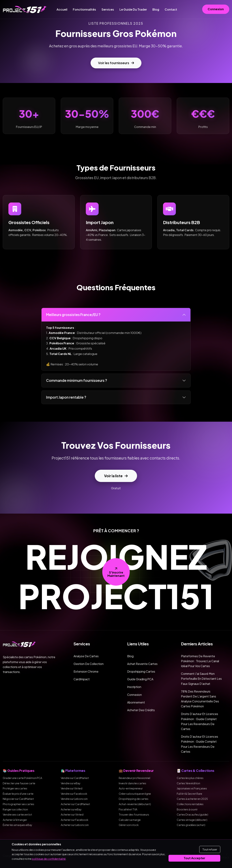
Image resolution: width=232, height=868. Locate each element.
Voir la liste (116, 476)
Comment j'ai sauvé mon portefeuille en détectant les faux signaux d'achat (201, 679)
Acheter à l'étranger (15, 820)
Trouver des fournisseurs (134, 814)
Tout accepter (194, 858)
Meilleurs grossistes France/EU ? (73, 315)
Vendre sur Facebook (74, 794)
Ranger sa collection (15, 809)
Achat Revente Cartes (142, 664)
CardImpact (82, 679)
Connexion (216, 9)
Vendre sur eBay (71, 783)
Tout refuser (210, 849)
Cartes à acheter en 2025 (192, 799)
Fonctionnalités (84, 9)
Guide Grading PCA (140, 679)
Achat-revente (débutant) (135, 804)
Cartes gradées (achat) (191, 825)
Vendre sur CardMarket (75, 778)
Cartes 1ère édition (188, 783)
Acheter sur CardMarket (75, 804)
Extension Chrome (86, 671)
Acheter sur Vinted (72, 814)
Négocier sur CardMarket (18, 799)
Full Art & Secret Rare (189, 794)
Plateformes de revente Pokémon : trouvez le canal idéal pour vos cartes (200, 661)
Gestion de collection (89, 664)
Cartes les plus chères (190, 778)
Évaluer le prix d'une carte (18, 794)
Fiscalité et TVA (128, 809)
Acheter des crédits (141, 710)
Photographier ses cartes (18, 804)
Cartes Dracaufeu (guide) (192, 814)
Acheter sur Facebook (75, 820)
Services (108, 9)
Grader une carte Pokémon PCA (22, 778)
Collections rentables (190, 804)
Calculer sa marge (130, 820)
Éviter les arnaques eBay (17, 825)
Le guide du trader (133, 9)
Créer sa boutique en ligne (135, 794)
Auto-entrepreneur (131, 788)
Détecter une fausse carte (19, 783)
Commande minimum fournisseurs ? (77, 380)
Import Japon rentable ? (66, 397)
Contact (171, 9)
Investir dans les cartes (132, 783)
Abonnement (136, 702)
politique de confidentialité (49, 859)
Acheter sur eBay (71, 809)
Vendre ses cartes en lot (17, 814)
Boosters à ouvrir (187, 809)
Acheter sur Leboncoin (75, 825)
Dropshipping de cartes (134, 799)
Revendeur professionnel (134, 778)
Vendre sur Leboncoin (74, 799)
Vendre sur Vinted (72, 788)
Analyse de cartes (86, 656)
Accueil (62, 9)
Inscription (134, 687)
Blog (156, 9)
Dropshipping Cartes (141, 671)
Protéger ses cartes (15, 788)
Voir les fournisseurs (116, 63)
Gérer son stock (129, 825)
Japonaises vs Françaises (192, 788)
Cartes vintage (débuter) (192, 820)
